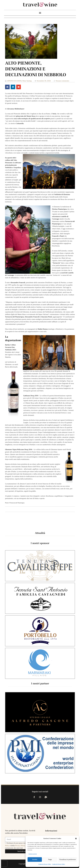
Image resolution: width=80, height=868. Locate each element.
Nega (50, 859)
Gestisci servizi (33, 854)
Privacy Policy (20, 846)
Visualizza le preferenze (68, 859)
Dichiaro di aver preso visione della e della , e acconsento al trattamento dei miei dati (21, 846)
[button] (76, 839)
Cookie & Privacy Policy (45, 864)
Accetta (35, 859)
